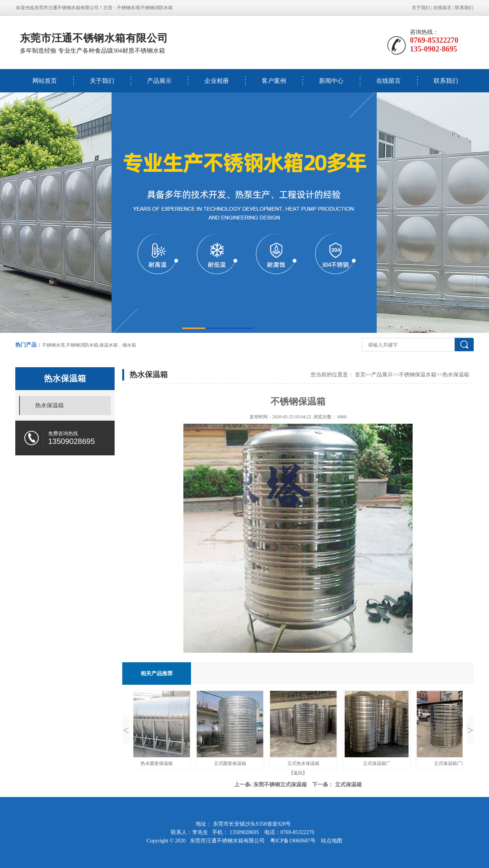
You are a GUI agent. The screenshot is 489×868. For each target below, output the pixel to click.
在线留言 (442, 8)
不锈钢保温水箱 (418, 375)
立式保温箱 (348, 785)
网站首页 (45, 81)
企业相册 (217, 81)
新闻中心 (331, 81)
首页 (360, 375)
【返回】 (298, 773)
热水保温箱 (49, 405)
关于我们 (421, 8)
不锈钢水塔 (128, 8)
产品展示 (159, 81)
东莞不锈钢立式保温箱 (280, 785)
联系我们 (464, 8)
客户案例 (274, 81)
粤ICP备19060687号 (294, 841)
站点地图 (332, 841)
